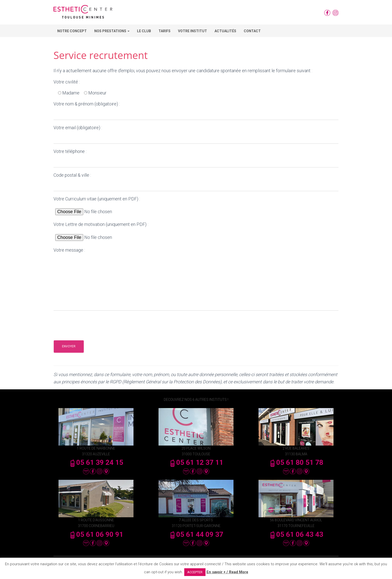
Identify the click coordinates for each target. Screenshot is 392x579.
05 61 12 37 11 (196, 462)
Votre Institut (192, 31)
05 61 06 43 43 (296, 534)
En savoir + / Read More (227, 572)
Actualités (225, 31)
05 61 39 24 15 (96, 462)
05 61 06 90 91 (96, 534)
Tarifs (164, 31)
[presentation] (91, 324)
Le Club (144, 31)
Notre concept (72, 31)
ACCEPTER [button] (195, 572)
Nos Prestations (112, 31)
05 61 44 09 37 (196, 534)
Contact (252, 31)
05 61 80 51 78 (296, 462)
